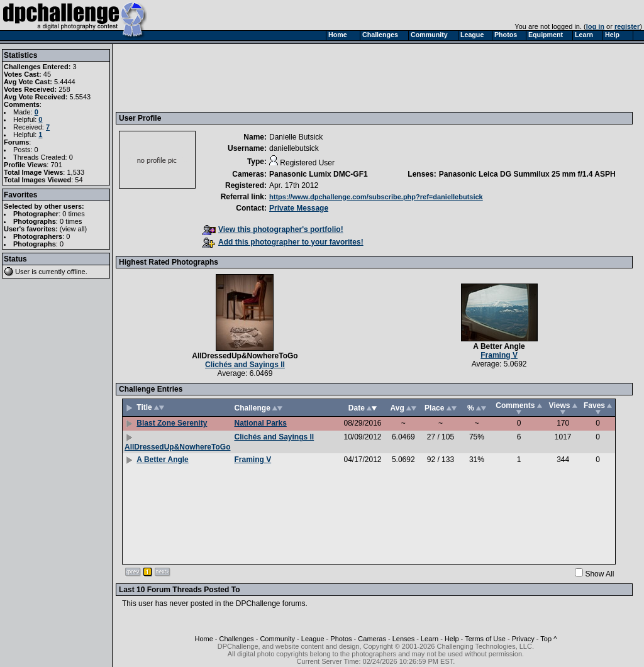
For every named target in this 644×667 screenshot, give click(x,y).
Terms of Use (485, 639)
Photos (341, 639)
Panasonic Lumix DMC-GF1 (319, 174)
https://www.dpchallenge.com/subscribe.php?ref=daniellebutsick (376, 197)
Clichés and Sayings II (245, 365)
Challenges (237, 639)
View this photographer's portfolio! (273, 229)
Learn (430, 639)
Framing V (499, 355)
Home (203, 639)
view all (74, 229)
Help (452, 639)
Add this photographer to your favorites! (283, 242)
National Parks (260, 423)
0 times (73, 214)
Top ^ (548, 639)
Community (277, 639)
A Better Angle (499, 346)
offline (76, 272)
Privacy (523, 639)
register (627, 26)
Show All (599, 574)
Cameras (372, 639)
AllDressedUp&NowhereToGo (245, 356)
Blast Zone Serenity (172, 423)
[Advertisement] (348, 77)
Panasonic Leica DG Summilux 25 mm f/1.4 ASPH (527, 174)
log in (595, 26)
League (313, 639)
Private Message (299, 208)
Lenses (403, 639)
